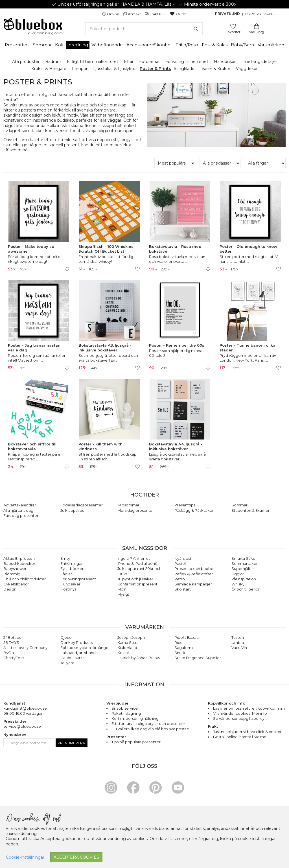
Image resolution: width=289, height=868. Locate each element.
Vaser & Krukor (216, 69)
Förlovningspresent (78, 579)
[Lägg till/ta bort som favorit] (67, 269)
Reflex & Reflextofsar (194, 574)
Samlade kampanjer (193, 584)
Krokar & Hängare (49, 69)
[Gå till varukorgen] (257, 26)
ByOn (9, 653)
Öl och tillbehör (246, 589)
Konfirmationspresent (137, 584)
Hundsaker (70, 584)
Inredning (78, 45)
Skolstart (183, 589)
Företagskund (260, 14)
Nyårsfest (183, 558)
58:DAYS (11, 642)
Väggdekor (247, 69)
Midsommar (128, 505)
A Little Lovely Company (25, 648)
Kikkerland (127, 648)
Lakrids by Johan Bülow (139, 658)
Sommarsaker (245, 563)
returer (249, 708)
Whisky (238, 584)
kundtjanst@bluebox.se (25, 708)
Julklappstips (72, 510)
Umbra (238, 642)
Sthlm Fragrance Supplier (198, 658)
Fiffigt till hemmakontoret (93, 62)
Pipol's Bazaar (187, 637)
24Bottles (12, 637)
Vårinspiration (244, 579)
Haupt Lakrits (72, 658)
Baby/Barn (242, 45)
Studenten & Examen (251, 510)
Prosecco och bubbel (194, 569)
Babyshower (15, 569)
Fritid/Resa (187, 45)
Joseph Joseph (131, 637)
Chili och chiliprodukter (25, 579)
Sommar (42, 45)
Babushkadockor (19, 563)
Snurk (180, 653)
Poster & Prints (155, 69)
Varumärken (271, 45)
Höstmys (68, 589)
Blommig (12, 574)
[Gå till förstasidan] (33, 26)
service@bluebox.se (22, 726)
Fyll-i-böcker (72, 569)
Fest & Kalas (215, 45)
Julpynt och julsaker (135, 579)
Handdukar (225, 62)
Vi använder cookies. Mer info (240, 713)
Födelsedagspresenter (82, 505)
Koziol (123, 653)
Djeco (66, 637)
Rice (179, 642)
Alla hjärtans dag (18, 510)
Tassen (238, 637)
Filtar (129, 62)
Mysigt (123, 594)
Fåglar (66, 574)
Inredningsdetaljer (259, 62)
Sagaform (184, 648)
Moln (122, 589)
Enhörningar (72, 563)
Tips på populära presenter (136, 742)
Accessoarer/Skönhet (149, 45)
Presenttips (17, 45)
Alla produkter (26, 62)
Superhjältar (243, 569)
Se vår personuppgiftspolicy (239, 718)
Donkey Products (76, 642)
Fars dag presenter (21, 515)
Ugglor (238, 574)
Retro (180, 579)
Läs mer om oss (227, 708)
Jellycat (67, 663)
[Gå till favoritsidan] (233, 26)
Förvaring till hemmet (187, 62)
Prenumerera (71, 743)
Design (10, 589)
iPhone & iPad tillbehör (138, 563)
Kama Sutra (128, 642)
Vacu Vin (239, 648)
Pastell (180, 563)
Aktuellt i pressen (19, 558)
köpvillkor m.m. (272, 708)
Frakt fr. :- (156, 14)
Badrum (53, 62)
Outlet (178, 14)
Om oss (111, 14)
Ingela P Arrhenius (134, 558)
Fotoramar (149, 62)
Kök (59, 45)
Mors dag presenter (136, 510)
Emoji (65, 558)
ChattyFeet (14, 658)
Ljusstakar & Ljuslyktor (115, 69)
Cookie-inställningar (25, 857)
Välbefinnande (107, 45)
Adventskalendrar (20, 505)
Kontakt (133, 14)
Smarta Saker (244, 558)
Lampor (80, 69)
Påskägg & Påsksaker (194, 510)
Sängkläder (185, 69)
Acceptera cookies (76, 857)
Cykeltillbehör (16, 584)
